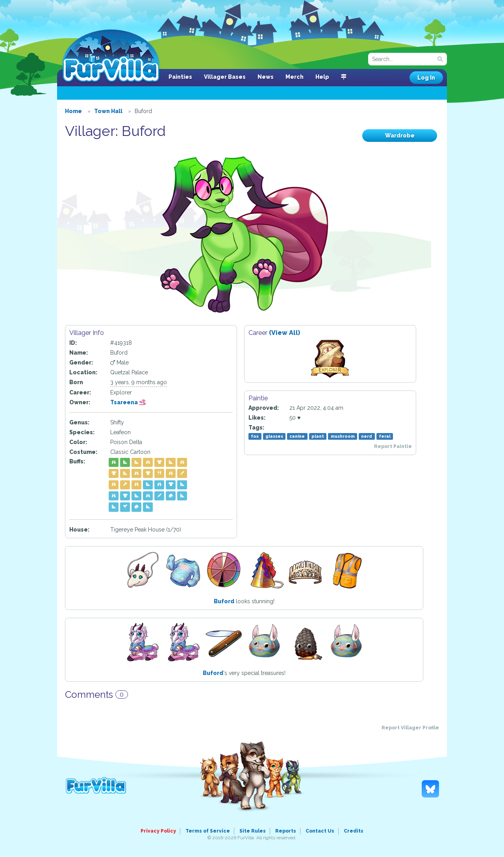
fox (255, 436)
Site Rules (253, 831)
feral (385, 436)
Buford (224, 601)
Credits (354, 831)
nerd (367, 436)
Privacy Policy (158, 831)
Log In (426, 78)
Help (322, 77)
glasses (274, 436)
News (266, 77)
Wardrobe (400, 136)
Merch (295, 77)
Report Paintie (393, 446)
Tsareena (128, 402)
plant (318, 436)
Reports (286, 831)
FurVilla (111, 56)
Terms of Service (208, 831)
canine (297, 436)
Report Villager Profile (410, 728)
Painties (180, 77)
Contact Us (320, 831)
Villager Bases (225, 77)
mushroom (343, 436)
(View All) (284, 333)
